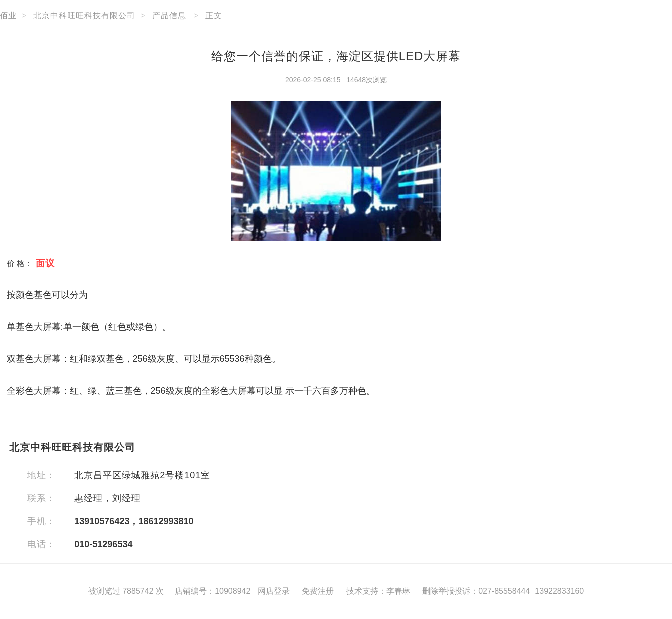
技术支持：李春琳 (378, 591)
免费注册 (318, 591)
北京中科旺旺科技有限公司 (84, 16)
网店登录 (274, 591)
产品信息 (169, 16)
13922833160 (559, 591)
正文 (214, 16)
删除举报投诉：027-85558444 (476, 591)
